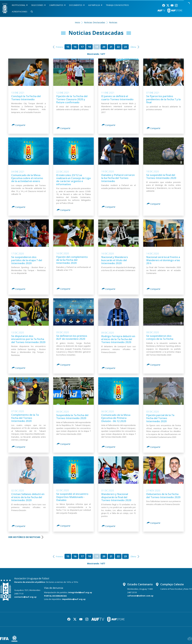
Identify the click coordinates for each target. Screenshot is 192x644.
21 (111, 47)
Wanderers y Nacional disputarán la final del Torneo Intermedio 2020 (116, 497)
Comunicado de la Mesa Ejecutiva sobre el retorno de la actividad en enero (27, 178)
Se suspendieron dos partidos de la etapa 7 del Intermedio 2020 (27, 260)
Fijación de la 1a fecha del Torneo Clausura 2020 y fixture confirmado (72, 99)
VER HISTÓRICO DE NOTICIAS (26, 537)
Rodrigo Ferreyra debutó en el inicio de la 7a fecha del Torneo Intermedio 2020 (118, 339)
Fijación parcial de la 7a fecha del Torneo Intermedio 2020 (160, 418)
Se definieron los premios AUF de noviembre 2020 (72, 337)
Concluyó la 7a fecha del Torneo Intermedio (26, 98)
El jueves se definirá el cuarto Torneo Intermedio (117, 98)
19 (97, 47)
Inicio (77, 22)
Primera (59, 47)
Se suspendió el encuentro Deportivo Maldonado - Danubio (72, 497)
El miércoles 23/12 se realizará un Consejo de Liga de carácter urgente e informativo (73, 180)
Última (133, 47)
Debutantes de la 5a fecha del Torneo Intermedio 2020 (163, 495)
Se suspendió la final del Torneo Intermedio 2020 (161, 176)
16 (75, 47)
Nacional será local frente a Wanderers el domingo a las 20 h (163, 260)
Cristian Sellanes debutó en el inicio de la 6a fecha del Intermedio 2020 (28, 497)
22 (118, 47)
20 (104, 47)
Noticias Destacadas (95, 22)
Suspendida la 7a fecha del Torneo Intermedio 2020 (72, 417)
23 (125, 47)
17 (82, 47)
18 (89, 47)
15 (68, 47)
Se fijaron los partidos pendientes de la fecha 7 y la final (163, 99)
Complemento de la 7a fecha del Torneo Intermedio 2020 (25, 418)
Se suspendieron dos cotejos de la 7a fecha (160, 337)
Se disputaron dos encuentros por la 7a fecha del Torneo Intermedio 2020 (28, 339)
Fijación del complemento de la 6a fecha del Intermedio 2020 (72, 260)
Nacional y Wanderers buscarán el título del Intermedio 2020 (115, 260)
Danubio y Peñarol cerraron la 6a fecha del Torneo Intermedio (118, 178)
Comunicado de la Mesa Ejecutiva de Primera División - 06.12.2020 (116, 418)
